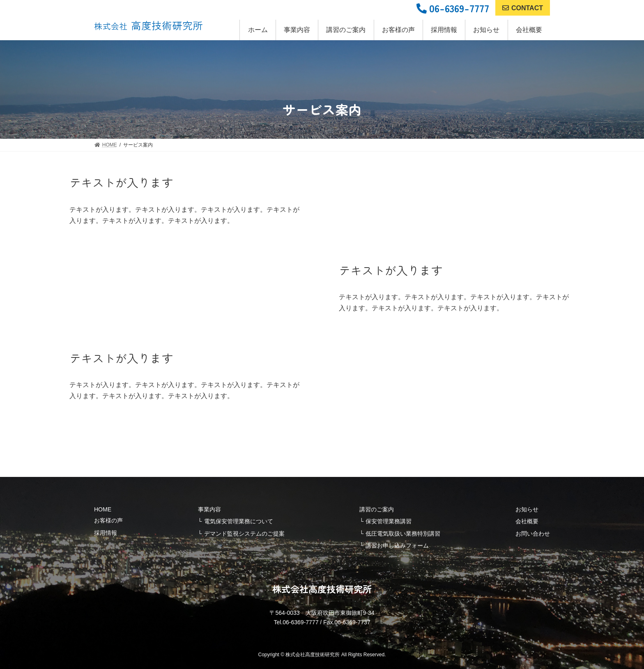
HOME (103, 509)
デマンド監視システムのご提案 (244, 534)
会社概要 (527, 521)
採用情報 (106, 533)
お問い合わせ (533, 534)
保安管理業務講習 (389, 521)
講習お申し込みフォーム (397, 545)
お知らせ (527, 509)
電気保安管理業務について (239, 521)
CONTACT (523, 8)
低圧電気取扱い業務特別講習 (403, 534)
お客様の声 (108, 520)
